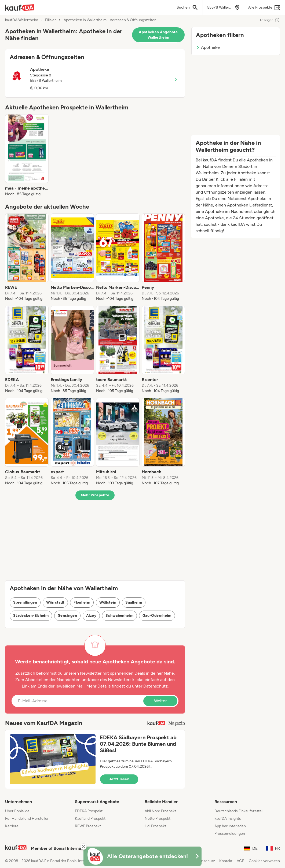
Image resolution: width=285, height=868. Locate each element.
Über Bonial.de (17, 811)
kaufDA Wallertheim (22, 20)
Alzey (91, 616)
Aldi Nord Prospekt (160, 811)
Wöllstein (108, 602)
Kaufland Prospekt (90, 819)
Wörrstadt (55, 602)
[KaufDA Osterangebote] (142, 856)
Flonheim (82, 602)
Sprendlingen (25, 602)
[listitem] (27, 156)
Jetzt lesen (119, 779)
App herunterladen (230, 826)
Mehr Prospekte (95, 495)
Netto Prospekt (158, 819)
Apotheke (208, 47)
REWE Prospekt (88, 826)
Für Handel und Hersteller (27, 819)
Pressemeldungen (230, 834)
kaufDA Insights (228, 819)
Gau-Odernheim (157, 616)
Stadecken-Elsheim (31, 616)
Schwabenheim (119, 616)
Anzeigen (270, 20)
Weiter (160, 701)
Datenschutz (156, 686)
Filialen (51, 20)
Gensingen (67, 616)
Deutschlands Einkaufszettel (238, 811)
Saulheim (134, 602)
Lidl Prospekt (155, 826)
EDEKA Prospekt (89, 811)
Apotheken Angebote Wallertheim (158, 35)
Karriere (12, 826)
